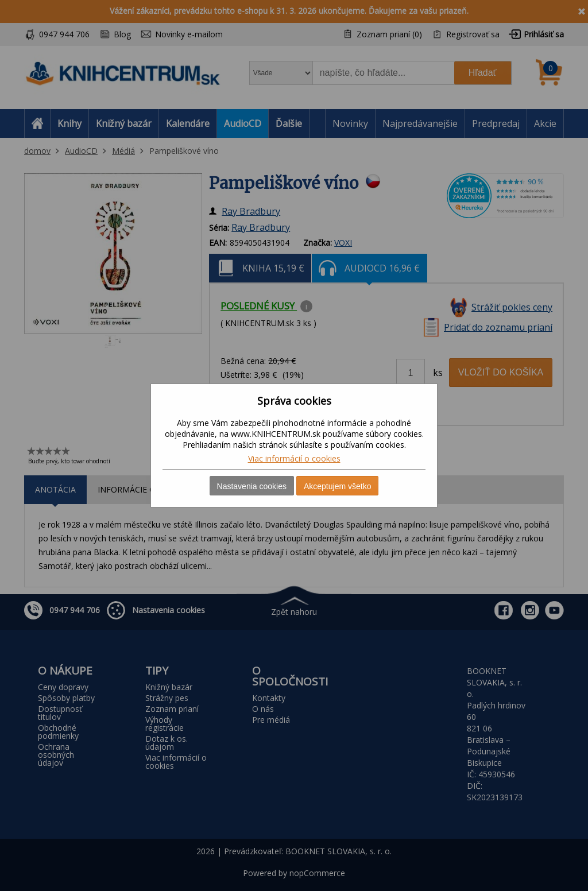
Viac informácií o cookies (294, 458)
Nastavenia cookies (252, 486)
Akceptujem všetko (338, 486)
